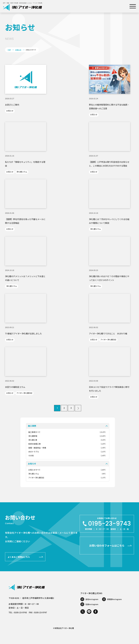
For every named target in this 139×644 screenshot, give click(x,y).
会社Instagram (92, 599)
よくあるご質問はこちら (19, 557)
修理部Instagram (114, 599)
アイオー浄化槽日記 (108, 340)
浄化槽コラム (22, 172)
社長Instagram (92, 604)
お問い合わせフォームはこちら (107, 545)
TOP (9, 50)
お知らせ (18, 50)
